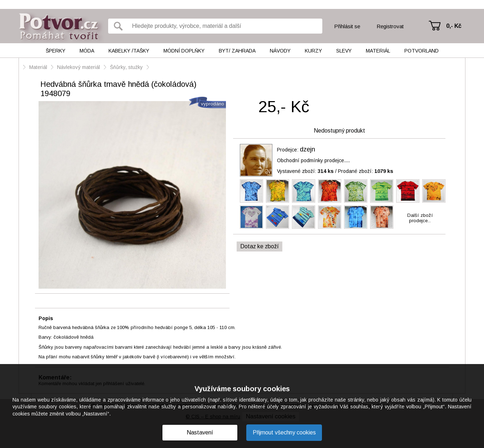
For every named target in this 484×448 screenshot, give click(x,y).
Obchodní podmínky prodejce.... (313, 160)
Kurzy (313, 51)
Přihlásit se (347, 26)
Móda (87, 51)
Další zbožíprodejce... (420, 218)
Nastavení (200, 432)
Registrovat (390, 26)
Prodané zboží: (366, 171)
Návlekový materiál (79, 67)
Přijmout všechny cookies (284, 432)
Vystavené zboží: (305, 171)
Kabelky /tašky (129, 51)
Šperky (56, 51)
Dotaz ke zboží (259, 246)
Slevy (344, 51)
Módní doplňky (184, 51)
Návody (280, 51)
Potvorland (422, 51)
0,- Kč (454, 26)
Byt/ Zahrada (237, 51)
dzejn (307, 149)
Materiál (378, 51)
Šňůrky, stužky (127, 67)
